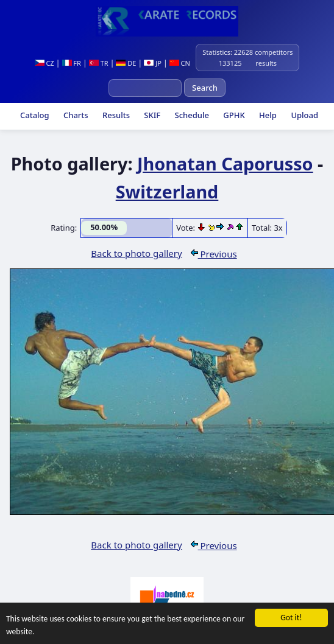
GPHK (233, 115)
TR (99, 63)
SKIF (151, 115)
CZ (44, 63)
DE (126, 63)
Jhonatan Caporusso (225, 163)
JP (153, 63)
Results (115, 115)
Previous (214, 254)
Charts (75, 115)
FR (72, 63)
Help (267, 115)
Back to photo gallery (136, 253)
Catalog (34, 115)
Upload (304, 115)
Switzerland (167, 191)
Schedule (191, 115)
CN (180, 63)
